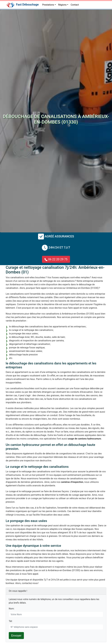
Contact (75, 5)
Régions (62, 5)
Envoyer (16, 636)
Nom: (12, 609)
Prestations (48, 5)
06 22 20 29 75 (56, 259)
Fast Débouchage (27, 5)
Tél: (11, 621)
